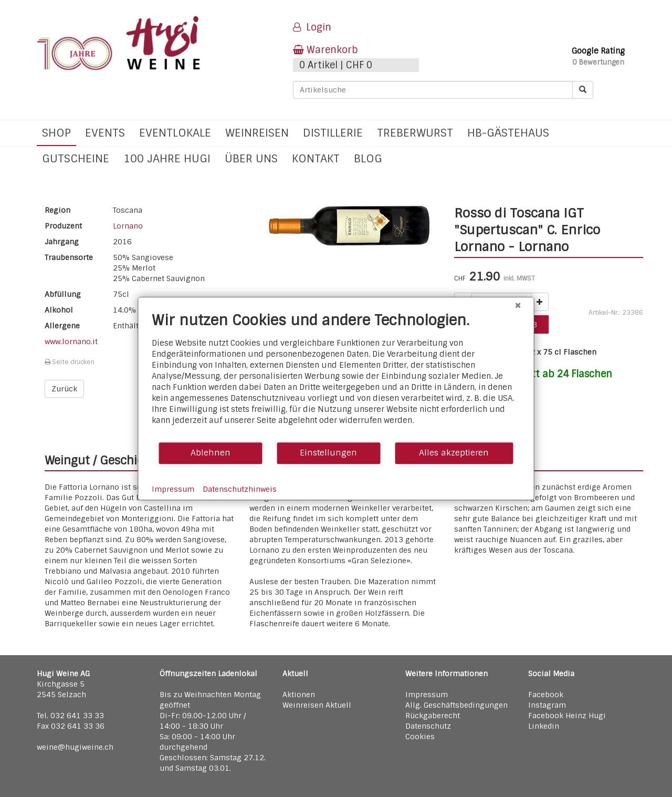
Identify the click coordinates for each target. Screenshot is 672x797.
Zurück (64, 389)
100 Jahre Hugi (167, 158)
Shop (56, 133)
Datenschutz (428, 726)
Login (312, 27)
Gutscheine (76, 158)
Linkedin (544, 726)
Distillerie (333, 133)
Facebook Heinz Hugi (567, 716)
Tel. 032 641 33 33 (70, 716)
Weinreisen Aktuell (317, 705)
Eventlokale (175, 133)
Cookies (420, 737)
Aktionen (299, 695)
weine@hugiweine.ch (75, 747)
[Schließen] (518, 305)
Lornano (128, 226)
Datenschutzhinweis (240, 489)
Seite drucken (70, 362)
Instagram (547, 705)
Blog (368, 158)
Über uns (251, 158)
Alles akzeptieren (454, 453)
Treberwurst (415, 133)
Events (105, 133)
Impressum (427, 695)
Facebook (546, 695)
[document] (336, 376)
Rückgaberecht (433, 716)
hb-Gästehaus (508, 133)
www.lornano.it (71, 341)
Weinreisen (257, 133)
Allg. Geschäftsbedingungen (456, 705)
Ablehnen (211, 453)
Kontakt (316, 158)
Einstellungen (328, 453)
